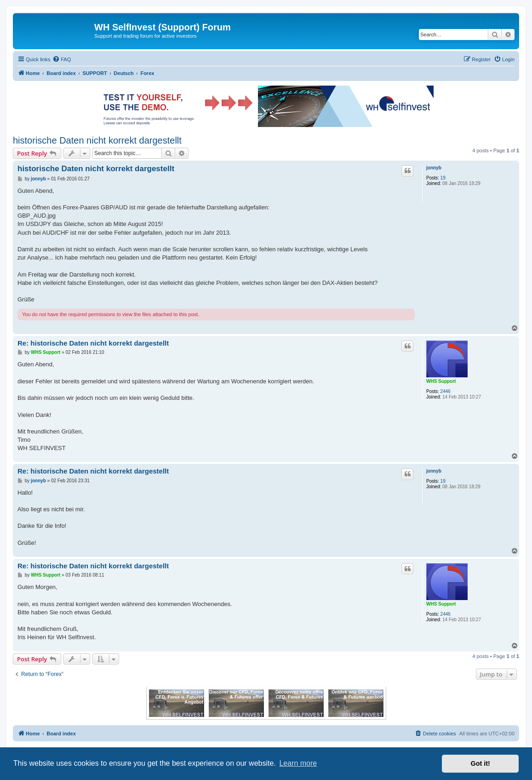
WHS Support (441, 381)
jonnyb (434, 168)
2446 (446, 391)
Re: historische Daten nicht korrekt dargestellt (93, 343)
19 (443, 178)
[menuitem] (62, 59)
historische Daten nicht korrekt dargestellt (97, 140)
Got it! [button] (481, 763)
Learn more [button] (298, 763)
